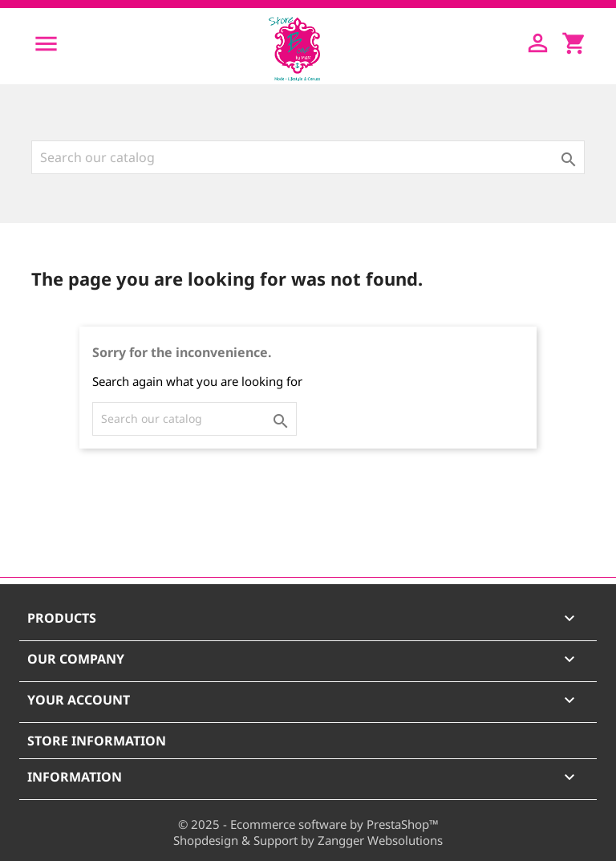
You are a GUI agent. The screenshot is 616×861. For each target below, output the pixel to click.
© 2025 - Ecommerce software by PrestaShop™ (308, 824)
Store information (97, 741)
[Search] (308, 157)
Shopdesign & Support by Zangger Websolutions (308, 840)
